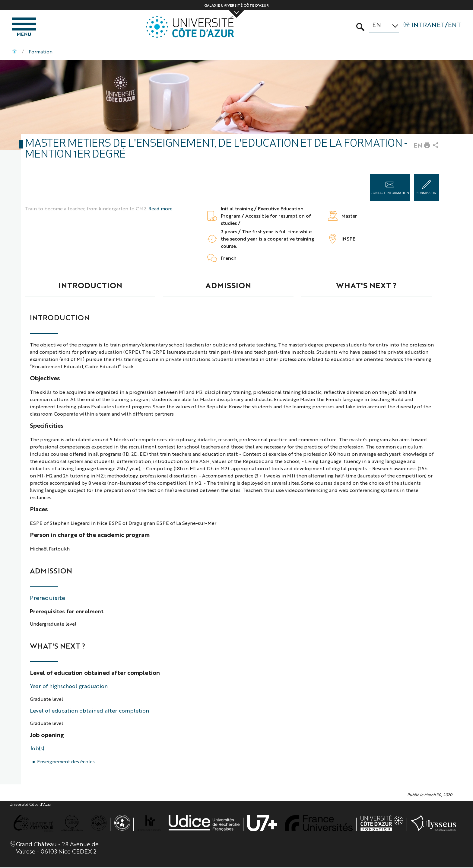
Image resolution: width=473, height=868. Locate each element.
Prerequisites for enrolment (67, 611)
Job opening (47, 735)
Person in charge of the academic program (90, 535)
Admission (228, 286)
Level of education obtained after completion (95, 673)
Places (39, 510)
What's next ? (366, 286)
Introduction (90, 286)
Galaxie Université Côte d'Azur (237, 5)
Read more (160, 209)
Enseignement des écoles (66, 762)
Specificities (47, 426)
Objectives (45, 379)
